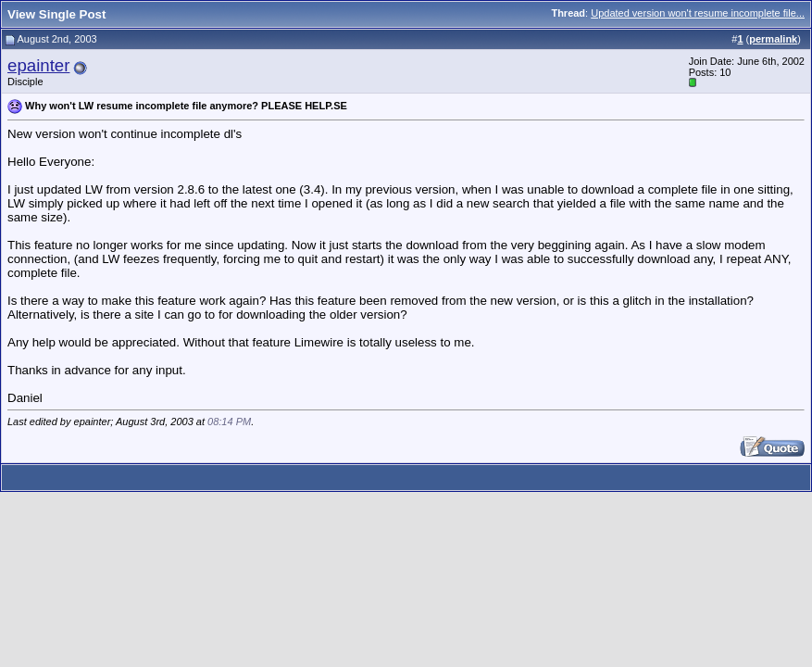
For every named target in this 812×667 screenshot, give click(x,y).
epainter (38, 65)
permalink (773, 39)
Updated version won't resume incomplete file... (698, 13)
